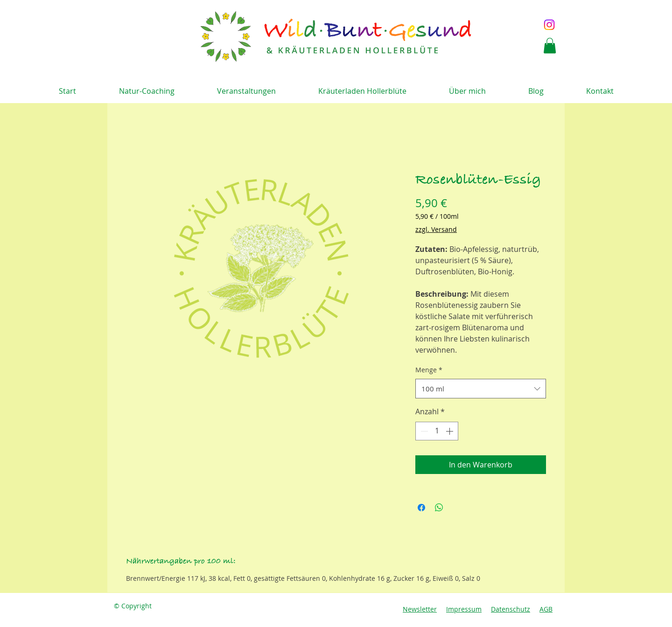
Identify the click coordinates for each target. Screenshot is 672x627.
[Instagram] (549, 25)
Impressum (464, 609)
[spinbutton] (437, 431)
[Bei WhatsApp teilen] (439, 508)
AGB (546, 609)
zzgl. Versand (436, 229)
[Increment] (450, 431)
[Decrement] (423, 431)
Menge (429, 370)
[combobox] (481, 389)
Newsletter (420, 609)
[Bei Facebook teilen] (421, 508)
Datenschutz (511, 609)
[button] (550, 45)
